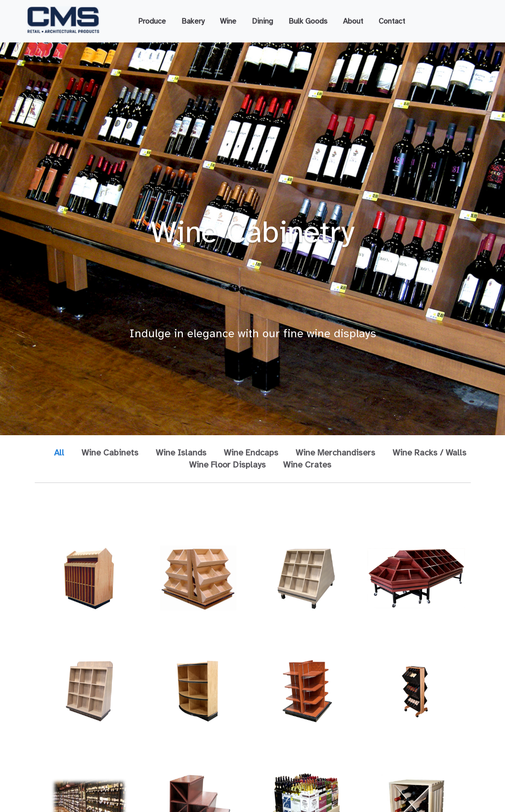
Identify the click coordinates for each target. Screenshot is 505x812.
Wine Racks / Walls (430, 453)
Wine (228, 21)
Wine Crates (307, 465)
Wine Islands (181, 453)
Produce (152, 21)
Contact (392, 21)
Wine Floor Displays (227, 465)
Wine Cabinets (110, 453)
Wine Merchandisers (335, 453)
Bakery (193, 21)
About (353, 21)
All (59, 453)
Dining (262, 21)
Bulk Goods (308, 21)
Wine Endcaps (251, 453)
